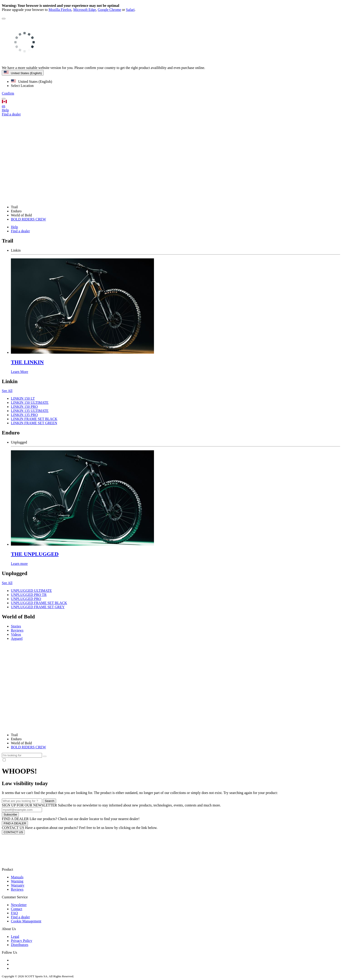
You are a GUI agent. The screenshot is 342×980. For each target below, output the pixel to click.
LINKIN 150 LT (23, 398)
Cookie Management (26, 921)
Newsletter (19, 905)
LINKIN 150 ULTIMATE (30, 403)
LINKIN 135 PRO (24, 415)
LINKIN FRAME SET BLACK (34, 419)
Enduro (16, 739)
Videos (16, 634)
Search (50, 801)
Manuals (17, 877)
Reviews (17, 630)
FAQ (14, 913)
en (171, 104)
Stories (16, 626)
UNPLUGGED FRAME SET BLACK (39, 603)
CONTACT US (13, 832)
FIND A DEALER (15, 823)
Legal (15, 937)
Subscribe (10, 815)
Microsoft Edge (85, 10)
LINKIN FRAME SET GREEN (34, 423)
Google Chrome (110, 10)
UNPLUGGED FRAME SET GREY (38, 607)
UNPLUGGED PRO (26, 599)
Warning (17, 881)
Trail (14, 735)
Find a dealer (20, 231)
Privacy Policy (22, 941)
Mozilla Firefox (60, 10)
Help (5, 110)
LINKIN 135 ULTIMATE (30, 411)
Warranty (18, 885)
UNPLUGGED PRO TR (29, 595)
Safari (130, 10)
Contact (17, 909)
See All (7, 391)
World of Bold (21, 743)
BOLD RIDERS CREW (28, 219)
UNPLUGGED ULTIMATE (31, 591)
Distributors (20, 945)
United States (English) (23, 73)
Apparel (17, 638)
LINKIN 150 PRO (24, 407)
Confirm (8, 93)
